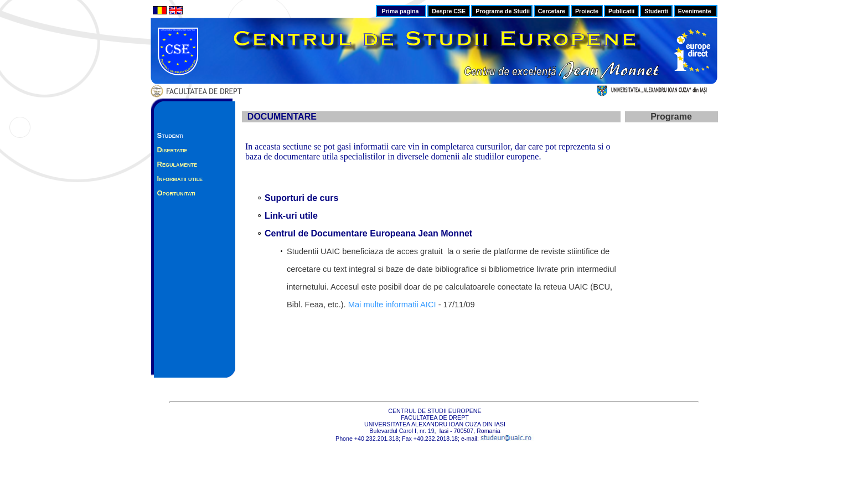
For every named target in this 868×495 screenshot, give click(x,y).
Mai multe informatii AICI (392, 305)
